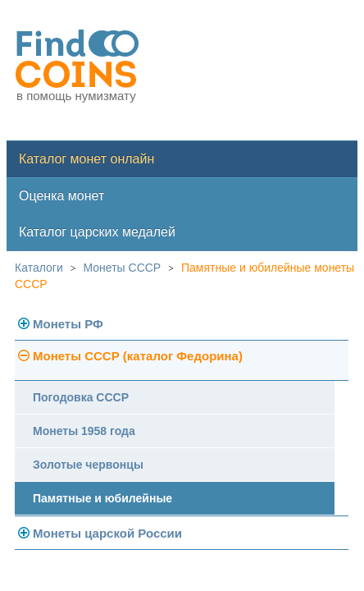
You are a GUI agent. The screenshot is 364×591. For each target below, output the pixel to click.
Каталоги (39, 268)
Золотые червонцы (88, 465)
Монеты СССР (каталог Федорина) (138, 356)
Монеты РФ (68, 324)
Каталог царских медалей (97, 232)
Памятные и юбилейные (102, 498)
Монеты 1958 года (84, 431)
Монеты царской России (107, 533)
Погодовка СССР (81, 397)
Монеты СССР (123, 268)
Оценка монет (61, 196)
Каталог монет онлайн (86, 159)
